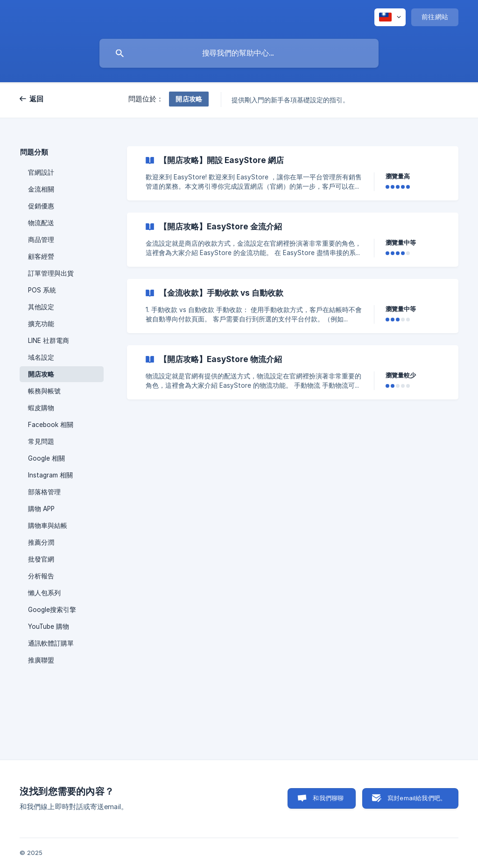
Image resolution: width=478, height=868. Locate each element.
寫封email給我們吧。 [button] (417, 798)
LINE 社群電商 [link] (49, 341)
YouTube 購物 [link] (49, 626)
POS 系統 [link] (42, 290)
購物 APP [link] (41, 509)
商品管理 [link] (41, 240)
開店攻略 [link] (41, 374)
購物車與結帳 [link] (48, 526)
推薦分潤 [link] (41, 542)
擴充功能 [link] (41, 324)
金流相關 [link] (41, 189)
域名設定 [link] (41, 357)
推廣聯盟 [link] (41, 660)
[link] (293, 173)
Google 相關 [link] (46, 458)
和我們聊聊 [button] (328, 798)
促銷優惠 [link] (41, 206)
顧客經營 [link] (41, 256)
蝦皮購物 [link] (41, 408)
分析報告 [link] (41, 576)
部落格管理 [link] (44, 492)
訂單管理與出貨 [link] (51, 273)
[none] (390, 17)
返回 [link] (37, 99)
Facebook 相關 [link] (51, 425)
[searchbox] (239, 53)
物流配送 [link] (41, 223)
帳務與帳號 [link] (44, 391)
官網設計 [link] (41, 172)
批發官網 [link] (41, 559)
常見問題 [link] (41, 441)
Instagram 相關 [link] (50, 475)
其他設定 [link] (41, 307)
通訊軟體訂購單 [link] (51, 643)
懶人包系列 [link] (44, 593)
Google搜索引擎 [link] (52, 610)
